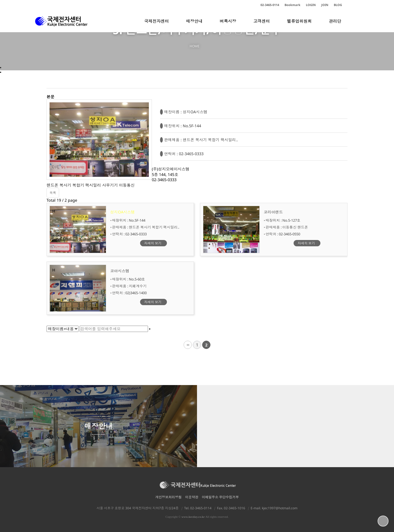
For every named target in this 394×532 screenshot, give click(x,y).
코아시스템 (120, 271)
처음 (188, 345)
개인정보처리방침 (169, 497)
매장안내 (194, 25)
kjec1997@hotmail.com (280, 508)
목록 (53, 193)
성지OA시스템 (123, 212)
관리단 (335, 25)
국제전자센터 (157, 25)
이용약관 (192, 497)
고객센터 (262, 25)
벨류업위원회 (299, 25)
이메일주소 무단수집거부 (220, 497)
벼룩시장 (228, 25)
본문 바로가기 (0, 0)
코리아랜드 (273, 212)
